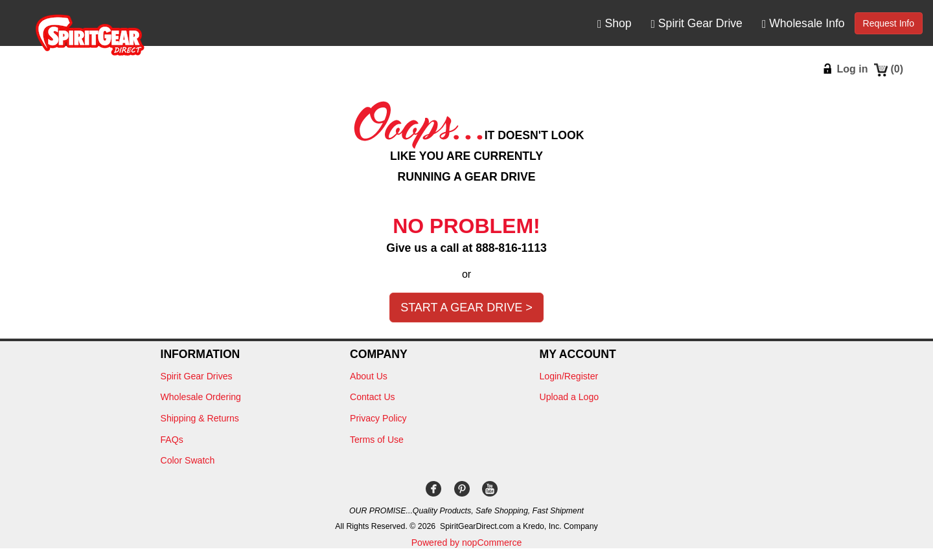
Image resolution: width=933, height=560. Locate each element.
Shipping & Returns (200, 418)
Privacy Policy (378, 418)
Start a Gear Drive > (466, 308)
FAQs (172, 440)
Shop (614, 24)
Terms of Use (377, 440)
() (897, 69)
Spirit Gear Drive (697, 24)
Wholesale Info (803, 24)
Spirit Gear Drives (197, 376)
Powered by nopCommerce (467, 543)
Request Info (889, 23)
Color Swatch (188, 460)
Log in (852, 69)
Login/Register (569, 376)
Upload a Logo (570, 397)
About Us (369, 376)
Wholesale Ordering (201, 397)
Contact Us (373, 397)
